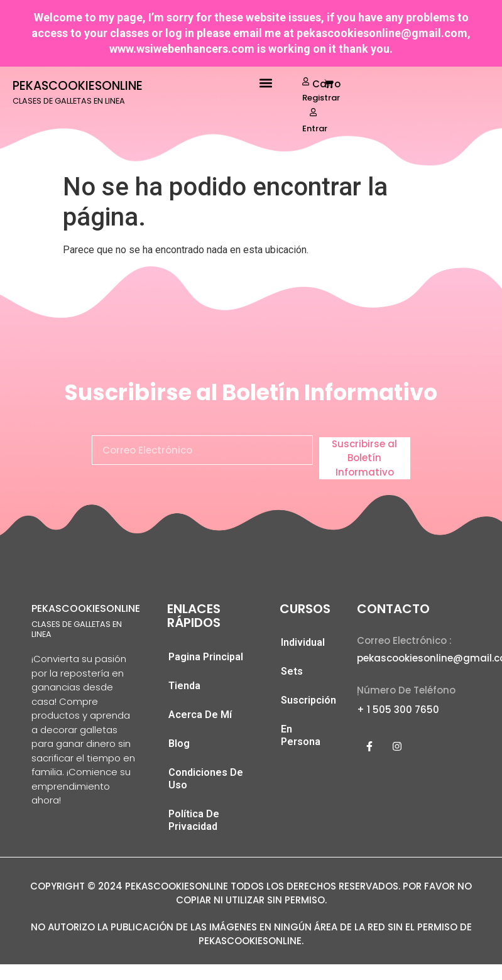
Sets (292, 671)
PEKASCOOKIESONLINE (78, 86)
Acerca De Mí (200, 715)
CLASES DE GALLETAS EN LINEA (69, 101)
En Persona (301, 735)
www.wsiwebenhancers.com (182, 49)
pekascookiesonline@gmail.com (382, 33)
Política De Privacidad (194, 820)
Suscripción (308, 700)
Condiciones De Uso (206, 779)
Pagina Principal (206, 657)
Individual (303, 642)
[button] (266, 83)
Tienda (184, 686)
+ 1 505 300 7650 (398, 710)
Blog (179, 743)
